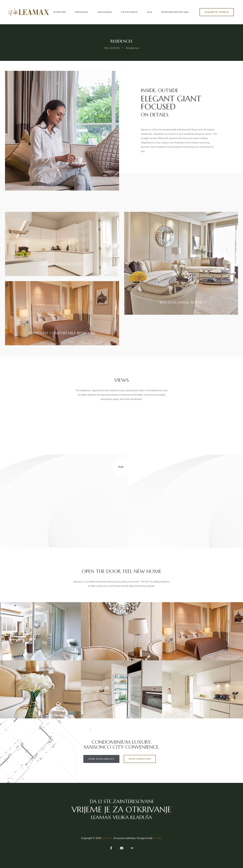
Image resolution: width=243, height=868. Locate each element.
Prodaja (82, 12)
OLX (150, 12)
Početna (60, 12)
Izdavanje (105, 12)
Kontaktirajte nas (175, 12)
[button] (217, 12)
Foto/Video (129, 12)
